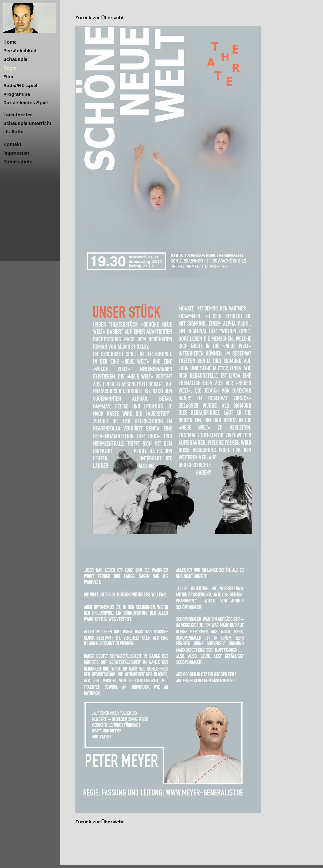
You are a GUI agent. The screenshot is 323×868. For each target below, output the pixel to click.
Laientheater (18, 115)
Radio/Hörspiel (20, 85)
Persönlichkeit (20, 50)
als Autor (14, 131)
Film (8, 77)
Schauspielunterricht (27, 123)
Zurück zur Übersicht (99, 18)
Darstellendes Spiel (25, 102)
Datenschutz (18, 161)
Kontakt (12, 144)
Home (10, 42)
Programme (17, 94)
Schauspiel (16, 59)
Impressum (16, 153)
